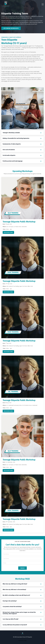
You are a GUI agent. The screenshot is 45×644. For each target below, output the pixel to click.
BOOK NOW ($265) (8, 232)
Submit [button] (23, 568)
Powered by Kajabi (23, 641)
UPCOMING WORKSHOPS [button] (11, 28)
